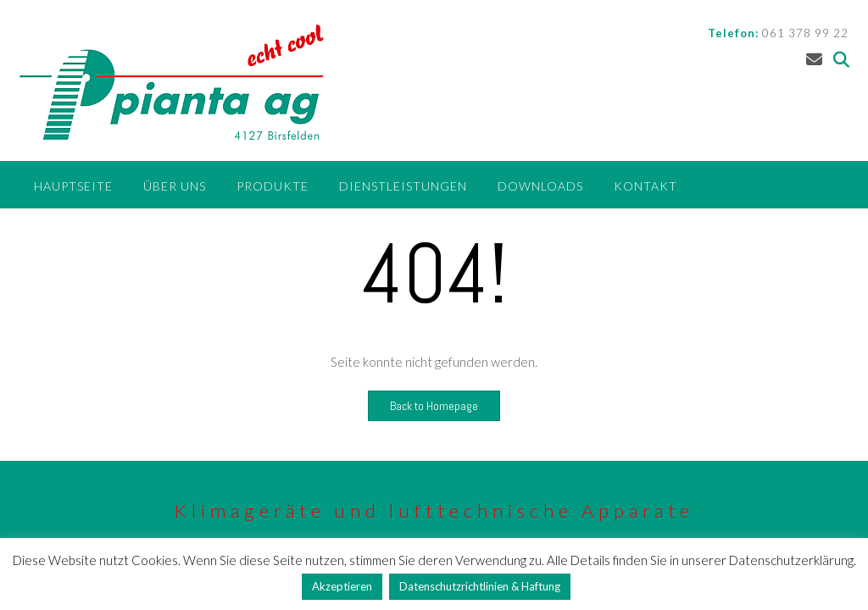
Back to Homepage (434, 406)
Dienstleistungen (403, 186)
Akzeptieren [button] (342, 586)
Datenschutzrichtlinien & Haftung (480, 586)
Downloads (540, 186)
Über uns (175, 186)
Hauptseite (73, 186)
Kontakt (645, 186)
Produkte (273, 186)
